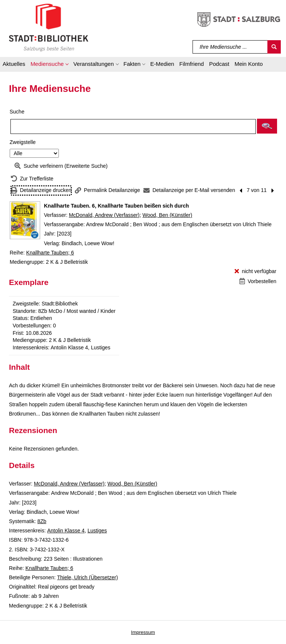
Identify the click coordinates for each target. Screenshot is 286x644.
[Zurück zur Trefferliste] (32, 179)
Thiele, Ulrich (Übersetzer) (87, 577)
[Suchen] (274, 47)
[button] (49, 65)
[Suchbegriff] (230, 47)
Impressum (143, 632)
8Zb (42, 521)
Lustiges (97, 531)
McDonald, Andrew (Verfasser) (104, 215)
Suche (17, 112)
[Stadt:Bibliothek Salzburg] (49, 27)
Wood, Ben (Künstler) (168, 215)
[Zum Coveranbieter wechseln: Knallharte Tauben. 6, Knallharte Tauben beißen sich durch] (25, 220)
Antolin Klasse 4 (66, 531)
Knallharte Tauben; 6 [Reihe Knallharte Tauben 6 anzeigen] (50, 253)
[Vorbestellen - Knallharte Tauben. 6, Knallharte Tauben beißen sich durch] (258, 281)
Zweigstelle (23, 142)
